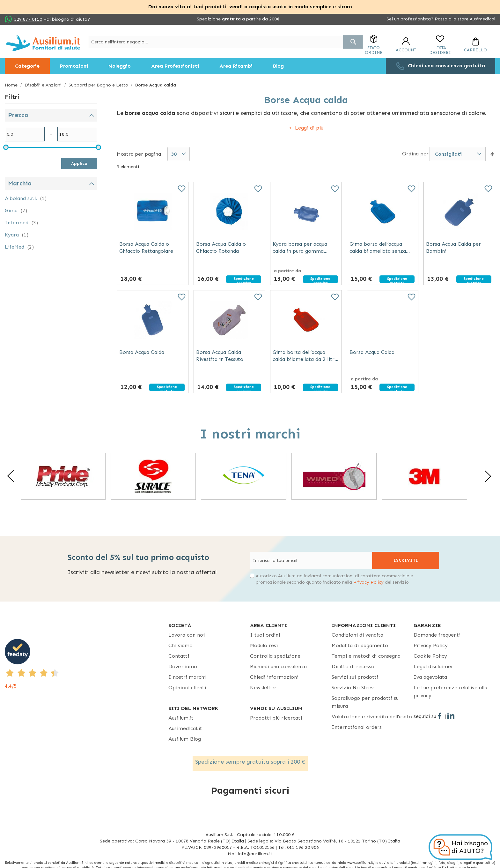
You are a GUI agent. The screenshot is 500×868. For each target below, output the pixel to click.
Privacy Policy (368, 582)
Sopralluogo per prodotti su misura (365, 702)
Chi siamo (180, 645)
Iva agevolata (430, 677)
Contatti (179, 656)
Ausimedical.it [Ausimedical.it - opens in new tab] (185, 728)
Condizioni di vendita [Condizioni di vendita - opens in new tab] (357, 635)
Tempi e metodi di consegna (366, 656)
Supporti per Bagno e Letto (99, 85)
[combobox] (226, 42)
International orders (357, 727)
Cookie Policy (430, 656)
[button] (492, 154)
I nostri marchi (187, 677)
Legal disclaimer (433, 666)
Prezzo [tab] (18, 115)
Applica (79, 164)
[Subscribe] (406, 561)
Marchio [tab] (20, 183)
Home (12, 85)
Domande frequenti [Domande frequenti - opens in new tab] (437, 635)
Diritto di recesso (353, 666)
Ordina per (415, 154)
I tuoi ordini (265, 635)
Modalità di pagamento (360, 645)
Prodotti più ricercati (276, 718)
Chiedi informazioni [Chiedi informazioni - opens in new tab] (274, 677)
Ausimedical (482, 19)
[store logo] (43, 43)
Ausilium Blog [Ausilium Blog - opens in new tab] (185, 739)
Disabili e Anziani (44, 85)
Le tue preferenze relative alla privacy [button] (450, 692)
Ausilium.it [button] (181, 718)
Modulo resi (264, 645)
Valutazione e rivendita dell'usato (372, 717)
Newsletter (263, 688)
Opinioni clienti (187, 688)
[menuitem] (27, 66)
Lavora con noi (187, 635)
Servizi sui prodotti (355, 677)
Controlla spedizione (275, 656)
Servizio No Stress (354, 688)
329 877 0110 (28, 19)
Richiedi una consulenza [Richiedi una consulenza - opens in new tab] (278, 666)
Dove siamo (183, 666)
